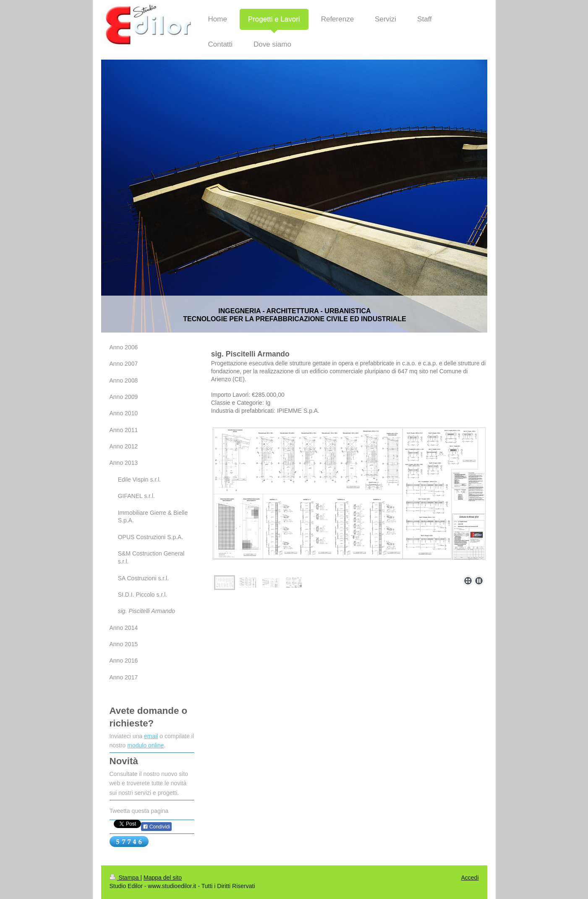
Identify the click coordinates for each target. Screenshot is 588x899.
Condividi (157, 827)
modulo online (145, 745)
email (151, 736)
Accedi (470, 878)
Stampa (125, 878)
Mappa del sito (163, 878)
